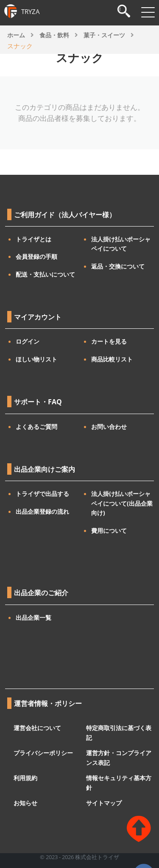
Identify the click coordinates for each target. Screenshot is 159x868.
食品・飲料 (54, 35)
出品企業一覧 (33, 617)
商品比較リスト (112, 359)
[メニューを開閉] (148, 12)
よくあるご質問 (36, 427)
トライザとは (33, 239)
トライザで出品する (42, 494)
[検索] (124, 12)
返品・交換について (118, 266)
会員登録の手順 (36, 256)
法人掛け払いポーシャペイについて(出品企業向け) (122, 503)
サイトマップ (104, 803)
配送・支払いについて (45, 274)
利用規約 (25, 778)
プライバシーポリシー (43, 753)
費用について (109, 531)
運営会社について (37, 728)
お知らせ (25, 803)
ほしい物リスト (36, 359)
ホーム (16, 35)
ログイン (28, 341)
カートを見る (109, 341)
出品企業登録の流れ (42, 511)
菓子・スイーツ (104, 35)
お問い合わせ (109, 427)
